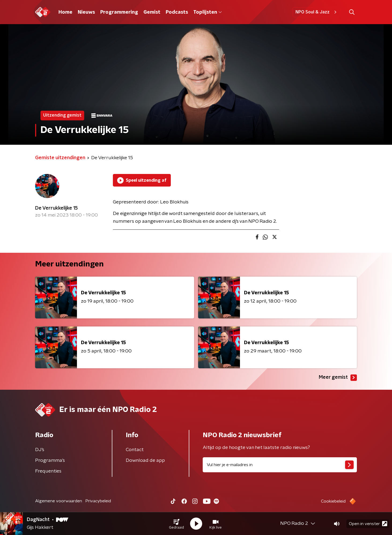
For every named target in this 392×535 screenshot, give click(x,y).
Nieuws (86, 12)
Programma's (50, 460)
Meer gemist (338, 378)
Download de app (145, 460)
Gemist (152, 12)
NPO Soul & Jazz (317, 12)
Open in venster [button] (368, 524)
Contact (135, 450)
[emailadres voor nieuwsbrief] (280, 465)
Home (65, 12)
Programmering (119, 12)
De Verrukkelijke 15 (56, 208)
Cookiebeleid (333, 501)
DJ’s (40, 450)
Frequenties (48, 471)
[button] (176, 524)
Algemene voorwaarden (59, 501)
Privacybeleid (98, 501)
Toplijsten (208, 12)
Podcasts (177, 12)
